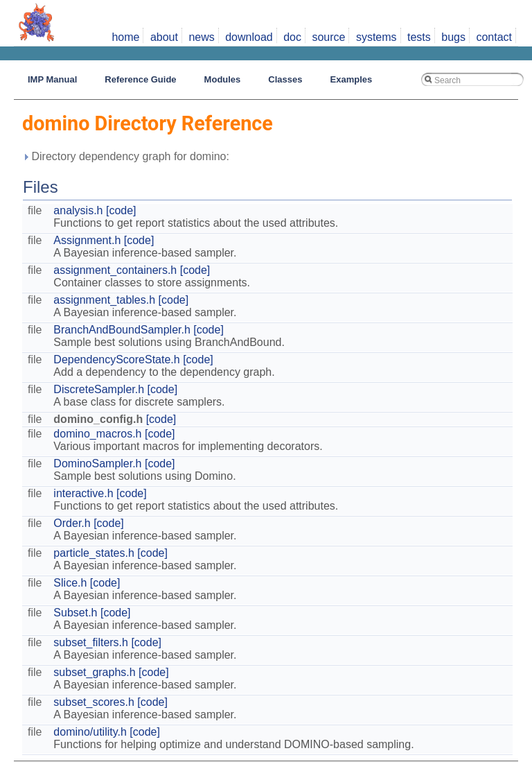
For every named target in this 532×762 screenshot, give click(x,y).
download (249, 37)
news (201, 37)
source (328, 37)
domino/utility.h (90, 732)
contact (494, 37)
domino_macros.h (97, 434)
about (164, 37)
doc (292, 37)
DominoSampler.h (97, 464)
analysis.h (78, 210)
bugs (453, 37)
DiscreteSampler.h (99, 389)
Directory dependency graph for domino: (126, 156)
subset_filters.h (91, 642)
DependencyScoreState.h (116, 360)
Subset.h (75, 613)
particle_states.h (94, 553)
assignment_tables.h (104, 300)
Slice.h (70, 583)
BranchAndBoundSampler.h (122, 330)
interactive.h (83, 493)
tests (419, 37)
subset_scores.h (94, 702)
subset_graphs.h (94, 672)
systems (376, 37)
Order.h (72, 523)
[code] (121, 210)
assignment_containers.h (115, 270)
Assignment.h (87, 240)
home (125, 37)
